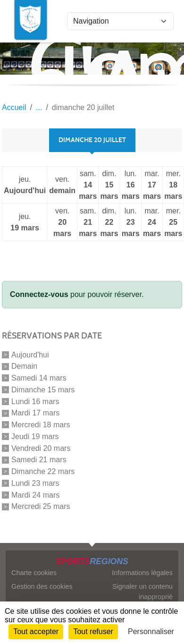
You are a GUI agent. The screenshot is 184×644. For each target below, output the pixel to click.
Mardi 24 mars (35, 495)
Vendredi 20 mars (41, 448)
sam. (88, 186)
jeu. (25, 186)
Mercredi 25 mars (41, 506)
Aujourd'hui (30, 354)
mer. (173, 186)
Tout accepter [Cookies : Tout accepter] (36, 631)
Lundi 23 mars (35, 483)
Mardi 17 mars (35, 413)
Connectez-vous (39, 294)
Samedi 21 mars (39, 460)
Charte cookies (34, 573)
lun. (131, 186)
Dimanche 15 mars (43, 390)
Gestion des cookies (42, 586)
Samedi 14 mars (39, 378)
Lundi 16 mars (35, 401)
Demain (24, 366)
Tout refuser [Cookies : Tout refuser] (93, 631)
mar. (152, 186)
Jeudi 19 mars (35, 436)
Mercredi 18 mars (41, 425)
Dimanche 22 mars (43, 471)
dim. (109, 186)
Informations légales (142, 573)
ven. (62, 186)
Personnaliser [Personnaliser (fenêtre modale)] (151, 631)
